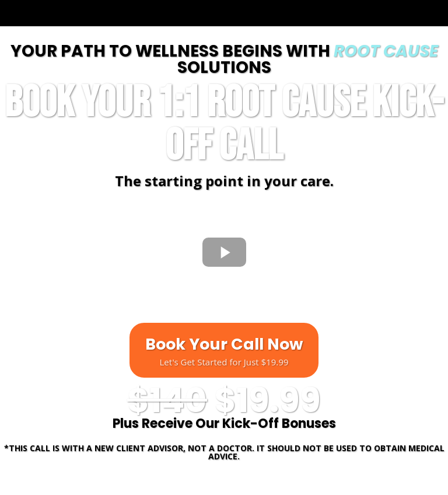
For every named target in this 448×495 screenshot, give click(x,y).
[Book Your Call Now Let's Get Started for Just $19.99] (224, 350)
